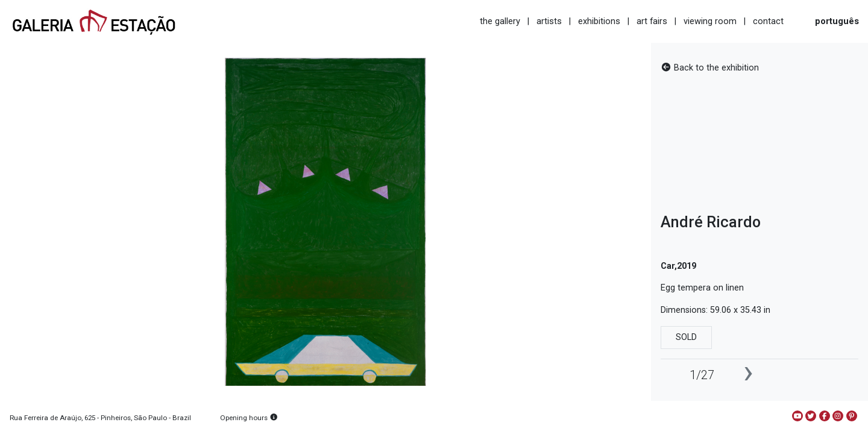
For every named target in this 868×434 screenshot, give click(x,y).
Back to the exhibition (710, 68)
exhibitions (599, 21)
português (837, 21)
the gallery (500, 21)
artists (549, 21)
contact (768, 21)
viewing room (710, 21)
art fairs (652, 21)
